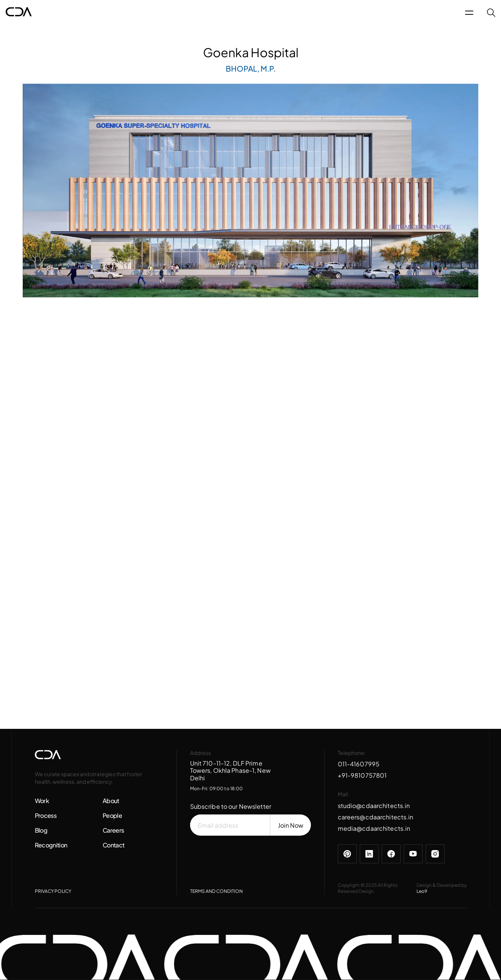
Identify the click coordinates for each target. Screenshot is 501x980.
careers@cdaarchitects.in (376, 817)
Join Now (291, 825)
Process (46, 815)
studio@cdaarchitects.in (374, 806)
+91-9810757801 (362, 775)
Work (42, 801)
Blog (41, 830)
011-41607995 (359, 764)
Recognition (51, 845)
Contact (114, 845)
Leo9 (422, 891)
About (111, 801)
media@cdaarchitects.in (374, 828)
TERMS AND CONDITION (216, 891)
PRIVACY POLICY (53, 891)
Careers (113, 830)
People (112, 815)
